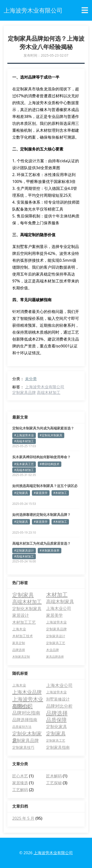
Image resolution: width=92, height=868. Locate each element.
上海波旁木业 (56, 692)
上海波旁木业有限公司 (45, 387)
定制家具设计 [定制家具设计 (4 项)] (56, 636)
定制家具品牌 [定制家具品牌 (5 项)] (56, 629)
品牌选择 (57, 713)
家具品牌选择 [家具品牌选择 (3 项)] (55, 657)
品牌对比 (21, 706)
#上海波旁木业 (24, 435)
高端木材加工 (49, 393)
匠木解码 (54, 776)
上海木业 (19, 685)
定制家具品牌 (24, 393)
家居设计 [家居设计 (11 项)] (21, 615)
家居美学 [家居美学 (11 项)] (54, 615)
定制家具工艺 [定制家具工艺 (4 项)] (56, 643)
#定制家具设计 (24, 550)
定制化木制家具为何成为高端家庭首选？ (43, 428)
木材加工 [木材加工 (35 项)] (57, 595)
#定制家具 (21, 493)
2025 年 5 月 (23, 818)
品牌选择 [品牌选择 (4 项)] (19, 650)
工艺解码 (20, 790)
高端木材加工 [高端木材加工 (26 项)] (27, 602)
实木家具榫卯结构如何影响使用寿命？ (41, 457)
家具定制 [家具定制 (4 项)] (19, 643)
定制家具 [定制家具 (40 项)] (23, 595)
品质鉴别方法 (22, 727)
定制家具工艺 (56, 740)
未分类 (31, 379)
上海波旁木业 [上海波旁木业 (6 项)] (56, 622)
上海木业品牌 (27, 692)
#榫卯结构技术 (50, 464)
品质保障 (56, 720)
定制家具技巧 (23, 747)
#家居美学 (41, 493)
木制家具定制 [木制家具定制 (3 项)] (21, 657)
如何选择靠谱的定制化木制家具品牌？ (41, 515)
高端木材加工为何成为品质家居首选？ (41, 543)
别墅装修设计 (58, 699)
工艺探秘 (54, 783)
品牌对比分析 (59, 706)
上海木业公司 (59, 685)
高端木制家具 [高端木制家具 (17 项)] (60, 601)
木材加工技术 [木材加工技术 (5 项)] (23, 636)
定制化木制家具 (27, 734)
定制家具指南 (58, 747)
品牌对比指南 (26, 713)
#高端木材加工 (24, 441)
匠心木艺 (20, 776)
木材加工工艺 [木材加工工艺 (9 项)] (24, 622)
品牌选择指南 (25, 720)
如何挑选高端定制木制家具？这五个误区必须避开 (45, 486)
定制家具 (56, 733)
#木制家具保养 (50, 550)
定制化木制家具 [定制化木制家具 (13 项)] (27, 608)
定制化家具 (57, 727)
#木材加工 (60, 493)
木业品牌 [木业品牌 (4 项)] (53, 650)
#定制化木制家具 (51, 435)
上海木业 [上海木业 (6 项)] (19, 629)
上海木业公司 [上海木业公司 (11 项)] (59, 608)
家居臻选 (20, 783)
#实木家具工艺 (24, 464)
